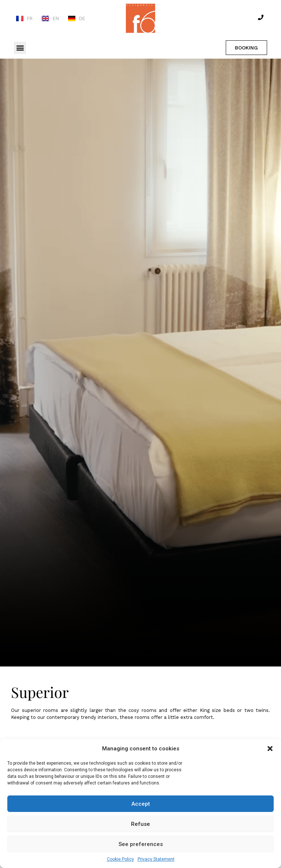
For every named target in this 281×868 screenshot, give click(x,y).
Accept (141, 804)
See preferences (141, 844)
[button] (270, 749)
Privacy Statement (156, 859)
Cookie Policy (120, 859)
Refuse (140, 824)
